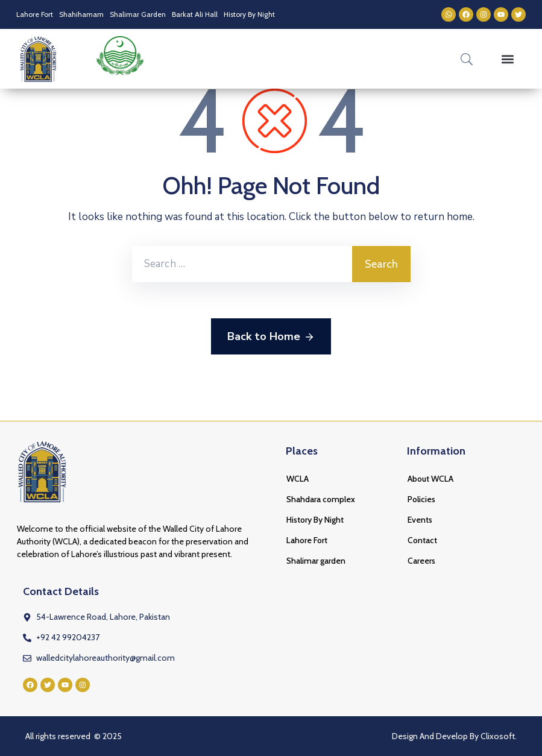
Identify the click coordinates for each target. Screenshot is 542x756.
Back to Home (271, 337)
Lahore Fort (35, 14)
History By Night (249, 14)
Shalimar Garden (138, 14)
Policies (421, 499)
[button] (508, 59)
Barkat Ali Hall (195, 14)
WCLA (298, 479)
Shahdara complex (321, 499)
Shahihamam (81, 14)
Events (420, 520)
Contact (422, 540)
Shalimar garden (316, 561)
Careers (421, 561)
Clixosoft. (499, 736)
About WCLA (430, 479)
